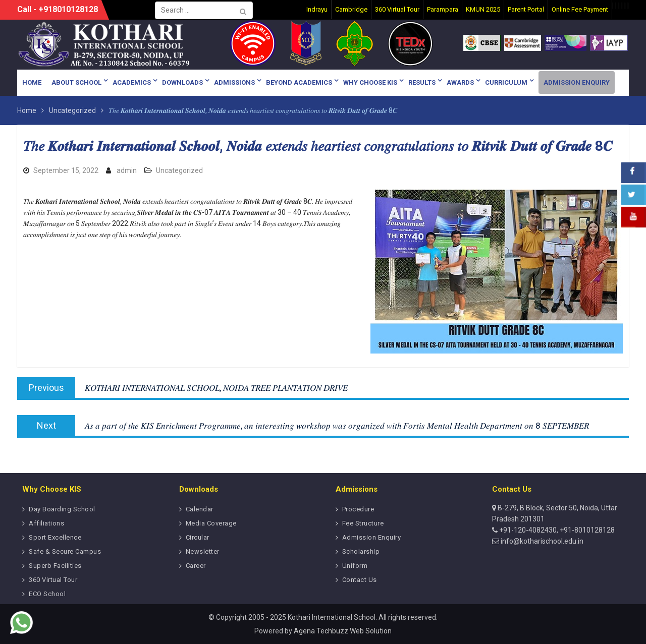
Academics (132, 82)
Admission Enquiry (577, 82)
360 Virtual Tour (53, 580)
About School (76, 82)
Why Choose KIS (370, 82)
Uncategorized (179, 170)
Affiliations (46, 523)
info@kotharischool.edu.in (541, 541)
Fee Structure (363, 523)
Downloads (182, 82)
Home (32, 82)
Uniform (355, 566)
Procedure (358, 509)
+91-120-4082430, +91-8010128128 (556, 530)
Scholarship (361, 551)
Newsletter (203, 551)
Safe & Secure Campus (65, 551)
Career (196, 566)
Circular (198, 537)
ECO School (47, 594)
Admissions (234, 82)
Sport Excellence (55, 537)
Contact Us (360, 580)
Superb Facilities (55, 566)
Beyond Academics (299, 82)
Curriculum (506, 82)
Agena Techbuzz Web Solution (343, 631)
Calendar (200, 509)
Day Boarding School (62, 509)
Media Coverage (211, 523)
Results (422, 82)
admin (127, 170)
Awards (460, 82)
